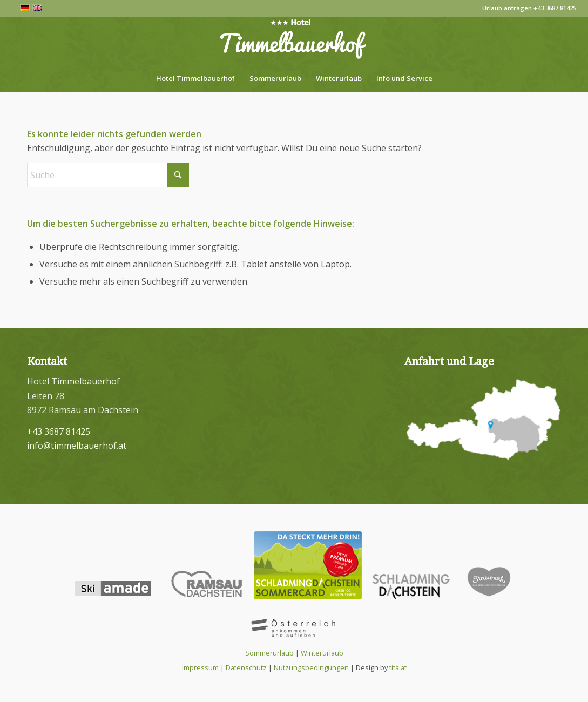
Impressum (200, 667)
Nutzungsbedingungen (311, 667)
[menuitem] (195, 78)
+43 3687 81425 (555, 8)
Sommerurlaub (269, 653)
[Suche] (108, 175)
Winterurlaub (322, 653)
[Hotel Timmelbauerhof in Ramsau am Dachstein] (294, 40)
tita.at (398, 667)
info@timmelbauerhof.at (77, 446)
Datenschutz (246, 667)
